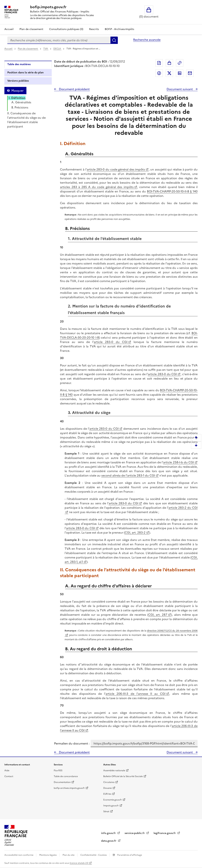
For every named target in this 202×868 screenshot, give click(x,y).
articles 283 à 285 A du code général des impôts (97, 187)
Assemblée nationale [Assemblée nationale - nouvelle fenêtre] (114, 770)
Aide (7, 770)
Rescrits (94, 29)
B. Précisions (20, 107)
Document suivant (180, 89)
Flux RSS (58, 770)
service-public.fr (135, 833)
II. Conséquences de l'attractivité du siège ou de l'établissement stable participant (26, 120)
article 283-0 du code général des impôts (116, 169)
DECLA (57, 49)
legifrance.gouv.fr (165, 833)
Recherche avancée (147, 40)
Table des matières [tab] (19, 64)
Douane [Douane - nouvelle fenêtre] (108, 788)
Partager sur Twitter (169, 73)
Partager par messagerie (190, 73)
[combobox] (59, 40)
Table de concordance (66, 776)
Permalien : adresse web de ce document (180, 63)
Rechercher (114, 40)
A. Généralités (21, 102)
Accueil (9, 29)
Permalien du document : (72, 743)
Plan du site (69, 855)
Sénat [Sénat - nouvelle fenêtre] (106, 811)
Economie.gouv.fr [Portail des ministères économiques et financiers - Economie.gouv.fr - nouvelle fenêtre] (113, 800)
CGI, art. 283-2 (135, 533)
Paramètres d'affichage (129, 855)
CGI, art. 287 (158, 615)
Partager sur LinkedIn (180, 73)
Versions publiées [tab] (18, 81)
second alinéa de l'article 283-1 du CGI (128, 475)
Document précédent (74, 89)
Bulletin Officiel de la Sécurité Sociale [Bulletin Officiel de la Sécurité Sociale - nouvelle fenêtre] (123, 776)
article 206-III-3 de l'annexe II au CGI (135, 694)
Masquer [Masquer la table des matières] (17, 91)
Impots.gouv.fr (111, 806)
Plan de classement (28, 49)
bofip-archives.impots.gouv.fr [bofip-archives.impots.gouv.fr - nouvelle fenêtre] (69, 788)
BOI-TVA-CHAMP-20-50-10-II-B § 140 (172, 191)
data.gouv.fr (109, 841)
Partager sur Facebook (159, 73)
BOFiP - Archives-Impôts (119, 29)
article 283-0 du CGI (111, 342)
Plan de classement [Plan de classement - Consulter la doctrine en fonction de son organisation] (31, 29)
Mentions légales (48, 855)
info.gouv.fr (109, 833)
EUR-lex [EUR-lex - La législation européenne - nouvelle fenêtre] (107, 794)
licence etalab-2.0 (79, 863)
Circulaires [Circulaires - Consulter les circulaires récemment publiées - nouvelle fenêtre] (109, 782)
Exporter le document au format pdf (159, 63)
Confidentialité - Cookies (94, 855)
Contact (9, 776)
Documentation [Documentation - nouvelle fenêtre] (62, 782)
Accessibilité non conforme (19, 855)
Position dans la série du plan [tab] (26, 73)
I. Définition (17, 98)
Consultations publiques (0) (66, 29)
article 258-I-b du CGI (179, 462)
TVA (46, 49)
